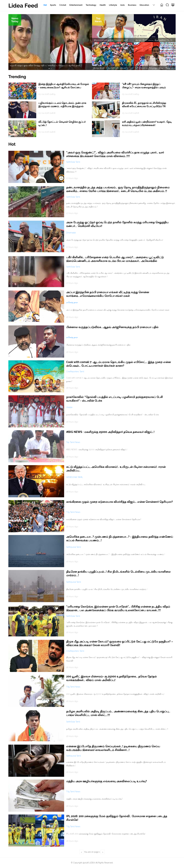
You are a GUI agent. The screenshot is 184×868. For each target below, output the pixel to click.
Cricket (63, 5)
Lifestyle (113, 5)
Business (132, 5)
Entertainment (76, 5)
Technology (91, 5)
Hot (45, 5)
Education (144, 5)
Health (103, 5)
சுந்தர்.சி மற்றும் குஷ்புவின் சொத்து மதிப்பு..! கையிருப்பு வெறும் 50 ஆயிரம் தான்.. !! (46, 65)
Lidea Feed (23, 6)
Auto (122, 5)
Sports (53, 5)
